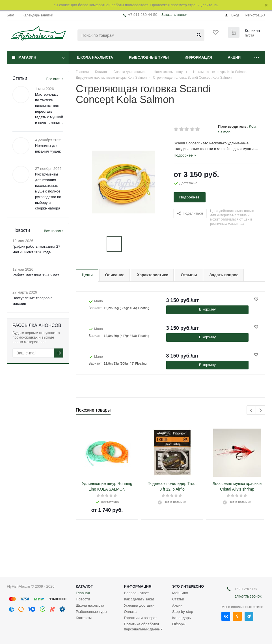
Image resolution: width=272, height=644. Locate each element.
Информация (198, 57)
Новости (83, 599)
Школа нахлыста (95, 57)
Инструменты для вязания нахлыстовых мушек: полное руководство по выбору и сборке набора (48, 191)
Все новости (54, 231)
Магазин (27, 57)
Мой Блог (180, 593)
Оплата (130, 612)
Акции (234, 57)
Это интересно (188, 586)
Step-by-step (183, 612)
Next (261, 410)
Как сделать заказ (139, 599)
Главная (83, 593)
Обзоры (179, 624)
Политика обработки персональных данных (143, 627)
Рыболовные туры (149, 57)
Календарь (182, 618)
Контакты (84, 618)
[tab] (185, 155)
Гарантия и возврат (140, 618)
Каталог (84, 586)
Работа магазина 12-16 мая (36, 275)
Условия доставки (139, 605)
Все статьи (55, 79)
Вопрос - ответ (136, 593)
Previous (252, 410)
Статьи (178, 599)
